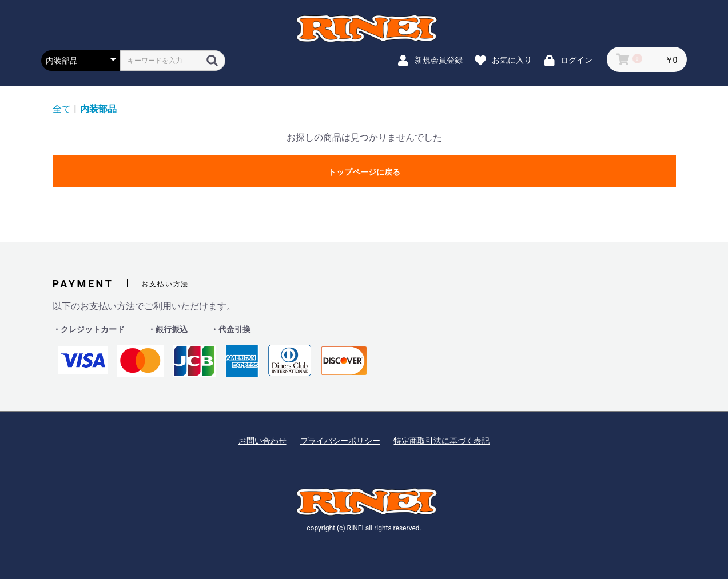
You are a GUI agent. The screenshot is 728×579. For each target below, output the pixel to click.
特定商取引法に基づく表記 (441, 441)
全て (62, 109)
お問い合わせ (262, 441)
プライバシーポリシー (340, 441)
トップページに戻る (364, 172)
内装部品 (98, 109)
